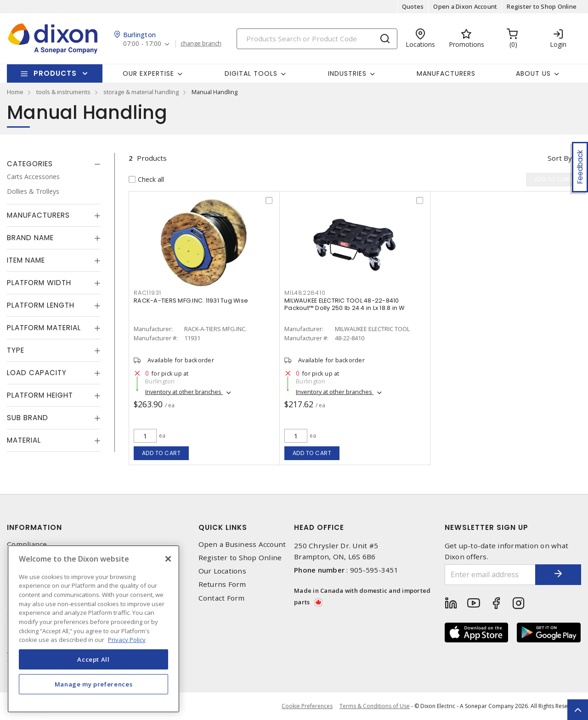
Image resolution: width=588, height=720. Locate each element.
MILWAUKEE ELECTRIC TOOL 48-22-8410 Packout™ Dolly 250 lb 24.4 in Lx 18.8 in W (345, 304)
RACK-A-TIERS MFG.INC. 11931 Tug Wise (191, 301)
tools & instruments (63, 92)
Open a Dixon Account (465, 6)
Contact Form (222, 598)
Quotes (413, 6)
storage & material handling (141, 92)
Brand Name (30, 238)
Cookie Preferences (307, 706)
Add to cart (161, 453)
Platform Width (39, 283)
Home (15, 92)
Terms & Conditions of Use (375, 706)
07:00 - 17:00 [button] (142, 44)
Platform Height (40, 395)
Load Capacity (37, 373)
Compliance (27, 544)
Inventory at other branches (184, 392)
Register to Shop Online (542, 6)
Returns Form (222, 584)
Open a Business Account (242, 544)
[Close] (168, 559)
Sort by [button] (560, 158)
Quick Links (223, 527)
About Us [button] (533, 73)
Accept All (93, 659)
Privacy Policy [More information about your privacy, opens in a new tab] (127, 640)
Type (16, 350)
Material (24, 440)
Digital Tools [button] (251, 73)
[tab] (54, 164)
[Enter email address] (490, 575)
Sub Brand (28, 418)
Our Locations (222, 571)
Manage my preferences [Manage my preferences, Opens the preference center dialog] (94, 684)
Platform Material (44, 328)
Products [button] (55, 73)
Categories (30, 164)
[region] (93, 629)
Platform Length (41, 305)
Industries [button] (347, 73)
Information (34, 527)
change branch (201, 44)
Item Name (26, 260)
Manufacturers (446, 73)
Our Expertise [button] (148, 73)
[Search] (317, 39)
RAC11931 (147, 293)
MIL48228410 (305, 293)
